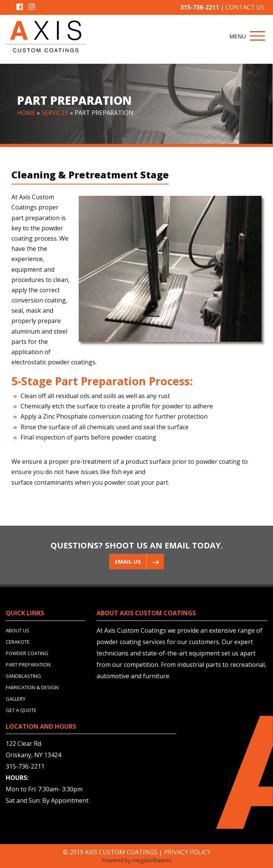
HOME (26, 113)
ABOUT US (17, 630)
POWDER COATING (27, 653)
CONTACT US (245, 7)
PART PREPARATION (28, 665)
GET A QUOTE (21, 710)
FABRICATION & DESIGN (32, 687)
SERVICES (55, 113)
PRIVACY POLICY (187, 852)
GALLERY (16, 699)
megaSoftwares (152, 860)
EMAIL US (128, 561)
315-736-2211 (200, 7)
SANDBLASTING (23, 676)
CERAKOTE (18, 642)
